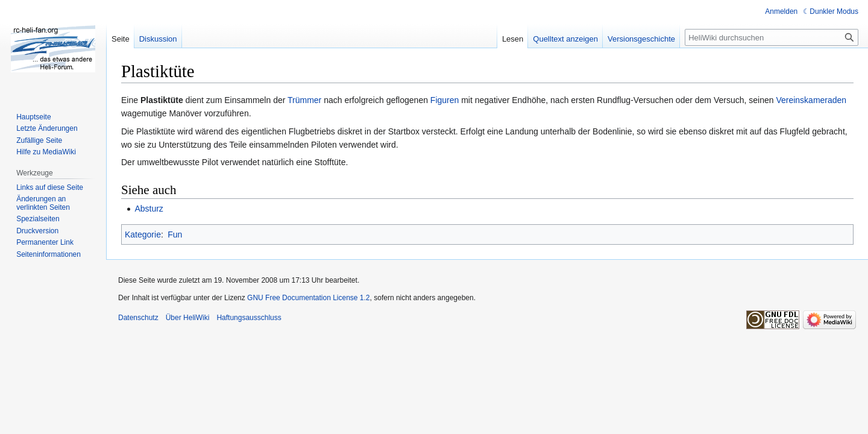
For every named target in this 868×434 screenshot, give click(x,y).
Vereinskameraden (811, 100)
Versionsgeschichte (641, 39)
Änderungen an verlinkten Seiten (43, 203)
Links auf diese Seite (50, 187)
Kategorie (143, 234)
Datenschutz (138, 318)
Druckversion (37, 231)
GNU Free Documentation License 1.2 (308, 298)
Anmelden (781, 11)
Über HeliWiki (188, 318)
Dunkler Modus (834, 11)
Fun (175, 234)
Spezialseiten (38, 219)
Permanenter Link (45, 242)
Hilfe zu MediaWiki (46, 152)
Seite (121, 39)
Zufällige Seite (39, 140)
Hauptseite (33, 117)
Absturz (149, 209)
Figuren (445, 100)
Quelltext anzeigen (565, 39)
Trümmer (304, 100)
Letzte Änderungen (47, 128)
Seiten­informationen (49, 254)
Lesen (513, 39)
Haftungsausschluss (249, 318)
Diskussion (158, 39)
